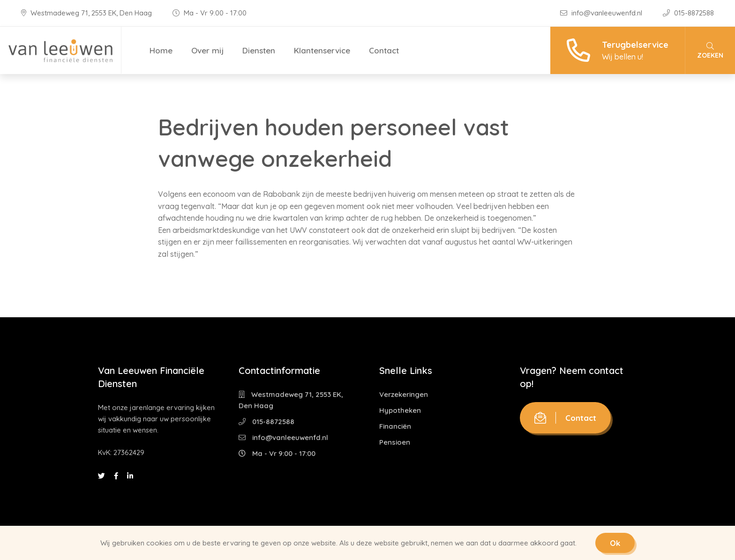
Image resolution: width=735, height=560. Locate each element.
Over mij (207, 50)
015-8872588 (688, 13)
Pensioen (395, 442)
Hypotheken (400, 410)
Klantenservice (322, 50)
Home (161, 50)
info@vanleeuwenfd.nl (602, 13)
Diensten (259, 50)
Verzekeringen (404, 394)
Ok (615, 543)
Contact (384, 50)
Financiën (395, 426)
